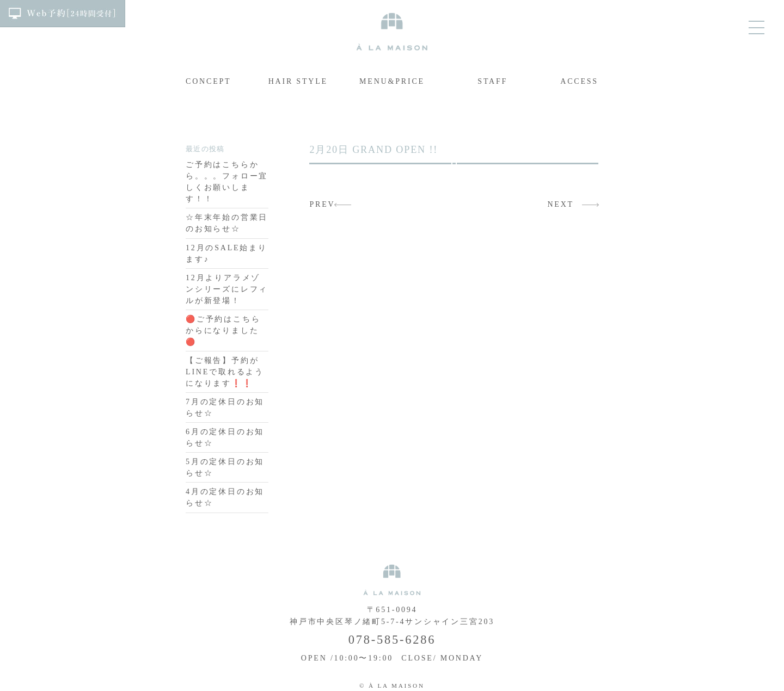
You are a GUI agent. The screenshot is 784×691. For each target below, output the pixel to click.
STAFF (492, 81)
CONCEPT (208, 81)
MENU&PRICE (392, 81)
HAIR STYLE (298, 81)
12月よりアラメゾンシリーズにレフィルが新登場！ (227, 289)
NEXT (561, 204)
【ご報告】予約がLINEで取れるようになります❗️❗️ (225, 372)
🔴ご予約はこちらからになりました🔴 (223, 331)
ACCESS (579, 81)
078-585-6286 (392, 640)
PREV (322, 204)
